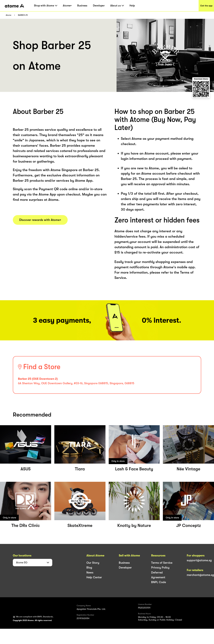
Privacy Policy (160, 568)
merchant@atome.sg (200, 575)
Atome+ (67, 6)
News (90, 573)
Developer (99, 6)
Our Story (93, 563)
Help (132, 6)
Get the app (206, 6)
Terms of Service (162, 563)
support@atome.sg (199, 560)
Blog (89, 568)
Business (82, 6)
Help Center (94, 577)
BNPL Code (159, 582)
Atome (8, 15)
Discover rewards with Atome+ (40, 220)
